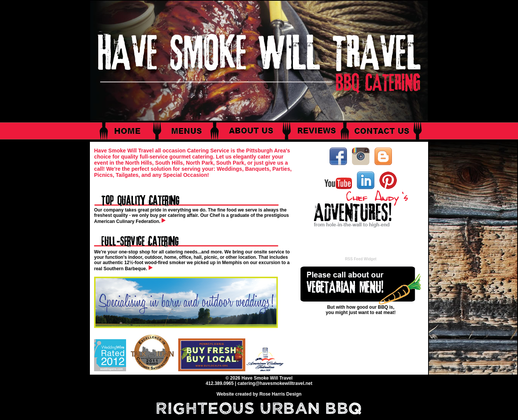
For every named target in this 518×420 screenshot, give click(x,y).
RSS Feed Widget (361, 259)
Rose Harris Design (281, 394)
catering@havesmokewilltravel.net (275, 383)
